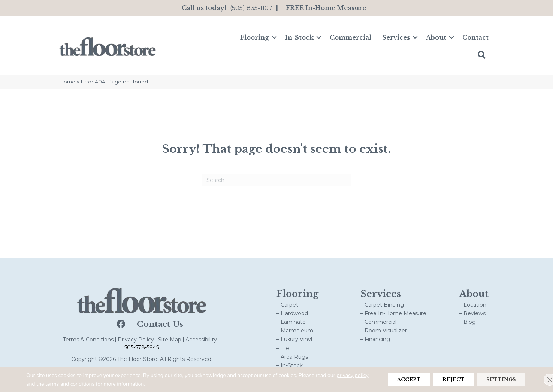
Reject (443, 380)
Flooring (255, 37)
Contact (475, 37)
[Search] (276, 180)
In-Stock (299, 37)
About (436, 37)
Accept (392, 380)
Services (396, 37)
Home (67, 82)
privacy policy (42, 384)
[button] (274, 37)
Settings (497, 380)
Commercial (350, 37)
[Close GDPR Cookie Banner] (541, 380)
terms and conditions (103, 384)
